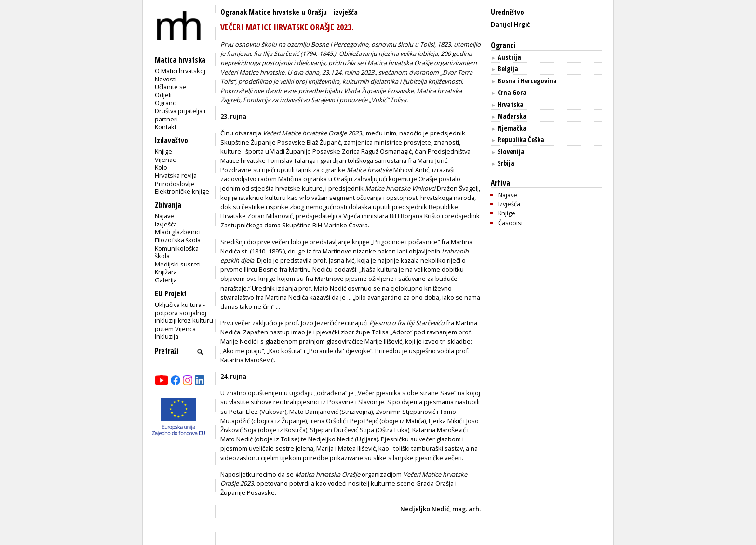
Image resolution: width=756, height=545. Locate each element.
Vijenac (165, 160)
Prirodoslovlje (175, 184)
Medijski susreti (178, 264)
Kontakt (166, 127)
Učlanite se (171, 87)
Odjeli (163, 95)
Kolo (161, 167)
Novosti (166, 79)
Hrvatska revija (176, 175)
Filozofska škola (178, 240)
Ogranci (166, 103)
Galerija (166, 280)
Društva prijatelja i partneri (180, 115)
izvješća (346, 12)
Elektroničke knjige (182, 191)
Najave (164, 216)
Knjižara (166, 272)
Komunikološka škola (177, 252)
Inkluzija (167, 336)
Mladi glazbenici (178, 232)
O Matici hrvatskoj (180, 71)
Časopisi (510, 223)
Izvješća (166, 224)
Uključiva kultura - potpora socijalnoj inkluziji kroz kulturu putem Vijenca (184, 317)
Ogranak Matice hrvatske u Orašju (274, 12)
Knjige (163, 151)
